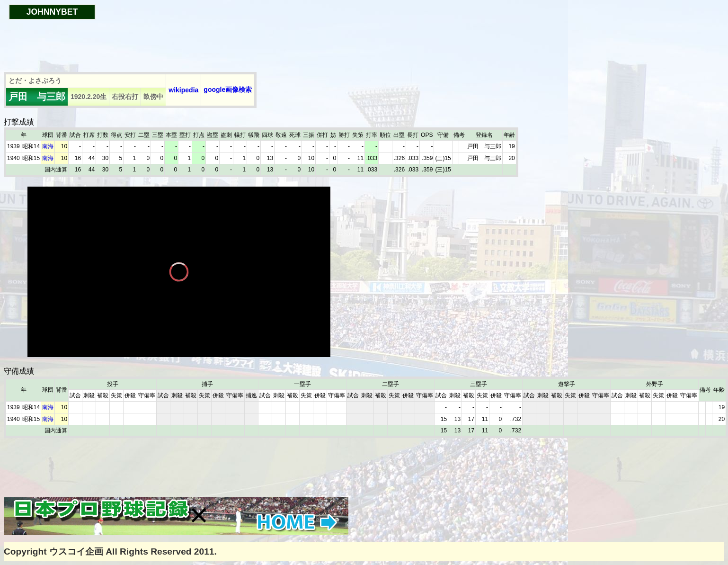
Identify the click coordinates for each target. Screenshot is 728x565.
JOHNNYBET (52, 12)
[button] (199, 515)
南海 (48, 146)
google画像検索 (228, 90)
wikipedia (183, 90)
